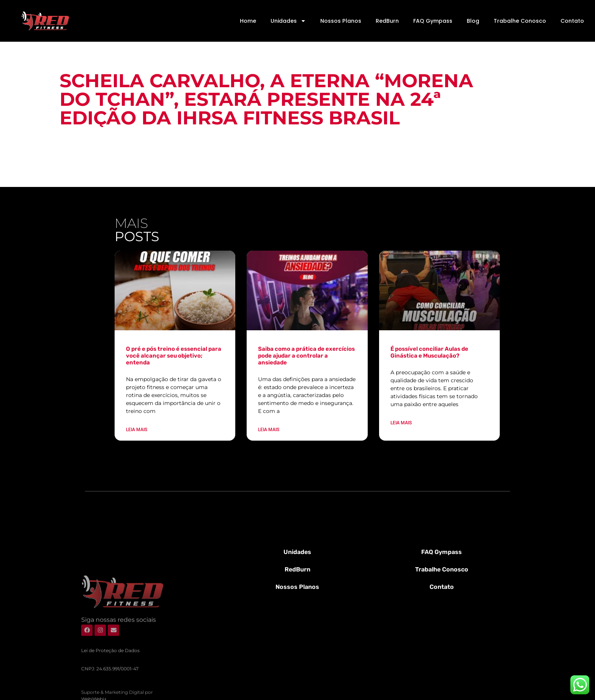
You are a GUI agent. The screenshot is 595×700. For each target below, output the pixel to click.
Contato (572, 21)
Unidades (288, 21)
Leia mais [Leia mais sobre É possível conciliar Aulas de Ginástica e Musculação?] (401, 423)
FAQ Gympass (433, 21)
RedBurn (387, 21)
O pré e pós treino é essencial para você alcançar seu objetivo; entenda (174, 356)
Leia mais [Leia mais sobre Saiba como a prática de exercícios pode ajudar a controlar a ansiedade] (269, 430)
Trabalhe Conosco (520, 21)
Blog (473, 21)
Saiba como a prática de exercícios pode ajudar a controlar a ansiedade (306, 356)
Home (248, 21)
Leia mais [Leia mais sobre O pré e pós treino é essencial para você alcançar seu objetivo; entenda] (137, 430)
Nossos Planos (341, 21)
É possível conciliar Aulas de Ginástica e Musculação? (429, 352)
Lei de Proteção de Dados (110, 687)
